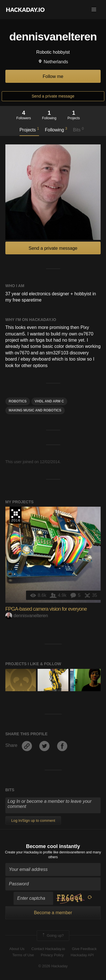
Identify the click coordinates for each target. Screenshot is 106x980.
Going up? (53, 936)
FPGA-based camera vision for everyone (46, 609)
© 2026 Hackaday (53, 966)
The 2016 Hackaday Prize (16, 515)
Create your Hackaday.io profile (29, 852)
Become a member (53, 913)
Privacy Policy (52, 955)
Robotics (18, 401)
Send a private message (53, 96)
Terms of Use (23, 955)
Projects (29, 129)
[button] (94, 10)
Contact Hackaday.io (48, 949)
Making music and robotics (35, 410)
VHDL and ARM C (49, 401)
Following (56, 129)
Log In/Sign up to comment (33, 820)
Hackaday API (82, 955)
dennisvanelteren (27, 616)
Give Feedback (84, 949)
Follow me (53, 76)
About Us (17, 949)
